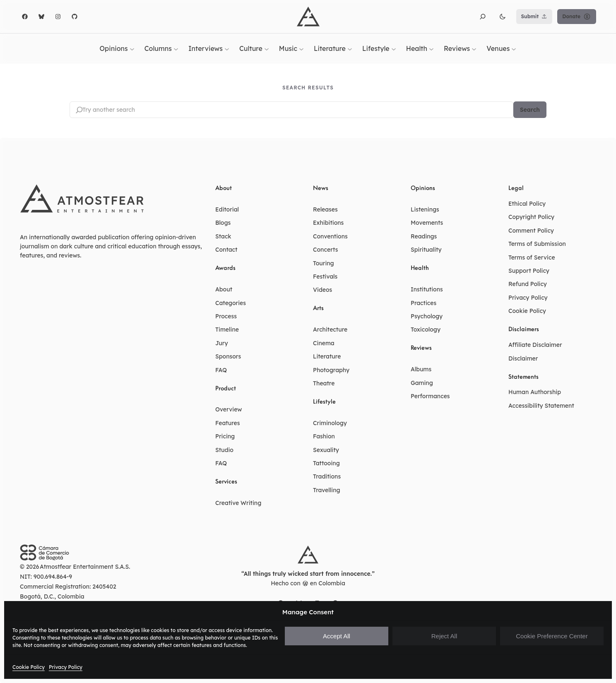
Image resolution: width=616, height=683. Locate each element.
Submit (534, 17)
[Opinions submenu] (132, 48)
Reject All (444, 636)
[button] (483, 17)
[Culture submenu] (267, 48)
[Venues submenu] (514, 48)
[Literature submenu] (350, 48)
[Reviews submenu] (474, 48)
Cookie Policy (29, 667)
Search (530, 110)
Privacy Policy (66, 667)
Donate (577, 17)
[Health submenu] (431, 48)
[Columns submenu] (176, 48)
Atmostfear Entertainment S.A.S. (85, 567)
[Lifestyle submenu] (394, 48)
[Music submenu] (301, 48)
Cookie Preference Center (552, 636)
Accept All (337, 636)
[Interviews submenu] (227, 48)
